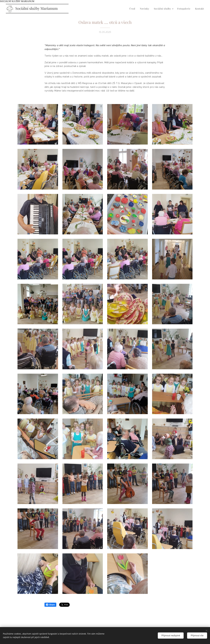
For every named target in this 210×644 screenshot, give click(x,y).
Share (50, 605)
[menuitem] (136, 9)
